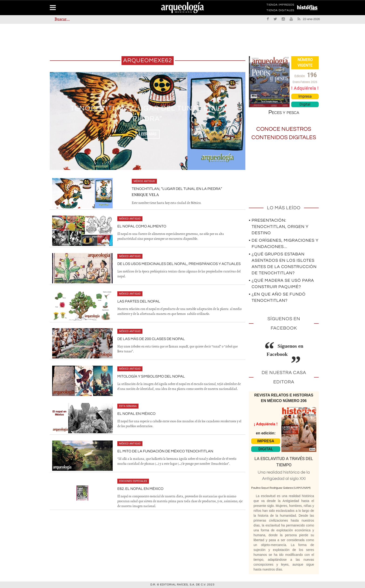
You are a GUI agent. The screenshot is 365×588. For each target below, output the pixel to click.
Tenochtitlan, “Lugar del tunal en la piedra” (177, 189)
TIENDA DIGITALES (280, 11)
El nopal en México (136, 414)
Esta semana (128, 406)
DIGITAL (266, 449)
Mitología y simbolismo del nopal (151, 376)
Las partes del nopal (139, 301)
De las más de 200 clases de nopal (151, 339)
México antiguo (144, 181)
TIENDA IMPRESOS (280, 6)
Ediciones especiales (133, 481)
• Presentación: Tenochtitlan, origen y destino (279, 227)
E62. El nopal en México (140, 489)
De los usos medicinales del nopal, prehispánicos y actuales (179, 264)
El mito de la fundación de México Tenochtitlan (165, 451)
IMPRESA (266, 441)
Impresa (305, 96)
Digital (305, 104)
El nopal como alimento (142, 226)
